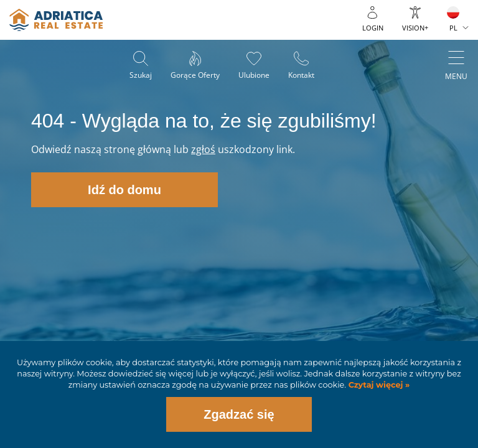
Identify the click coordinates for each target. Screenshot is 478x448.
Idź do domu (124, 190)
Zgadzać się (239, 414)
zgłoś (203, 149)
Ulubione (254, 75)
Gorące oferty (195, 75)
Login (373, 28)
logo (56, 20)
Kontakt (301, 75)
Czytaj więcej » (378, 385)
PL (453, 28)
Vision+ (415, 28)
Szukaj (141, 75)
